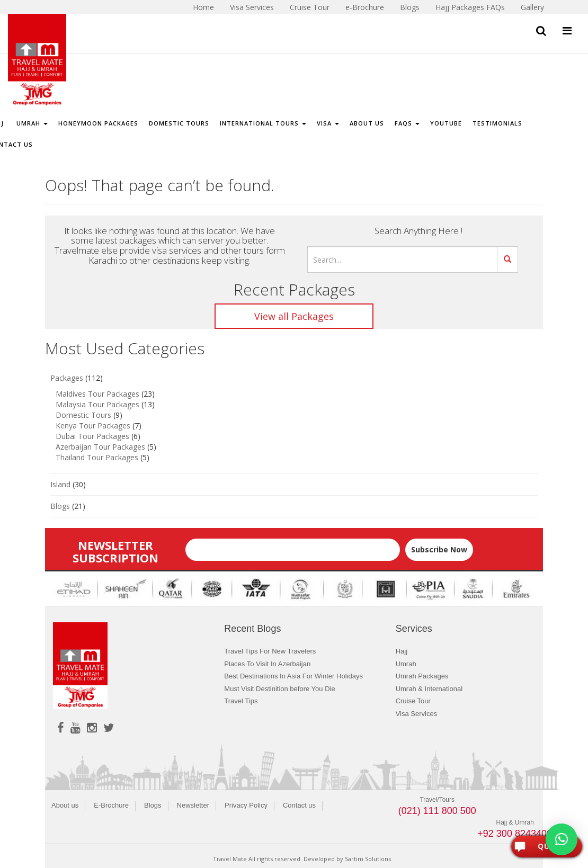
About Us (367, 123)
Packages (67, 378)
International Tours (263, 123)
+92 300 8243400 (515, 834)
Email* (293, 544)
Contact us (299, 805)
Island (60, 484)
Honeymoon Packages (98, 123)
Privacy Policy (246, 805)
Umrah (31, 123)
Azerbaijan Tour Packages (100, 447)
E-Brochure (111, 805)
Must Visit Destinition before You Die (279, 689)
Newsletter (193, 805)
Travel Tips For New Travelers (270, 651)
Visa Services (417, 714)
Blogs (60, 506)
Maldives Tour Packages (97, 394)
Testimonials (497, 123)
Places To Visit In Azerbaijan (267, 664)
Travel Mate (230, 859)
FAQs (407, 123)
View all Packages (294, 316)
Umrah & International (429, 689)
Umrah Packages (422, 676)
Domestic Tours (179, 123)
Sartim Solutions (368, 859)
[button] (562, 839)
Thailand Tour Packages (97, 457)
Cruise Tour (413, 701)
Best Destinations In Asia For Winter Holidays (293, 676)
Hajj (402, 651)
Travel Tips (241, 701)
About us (65, 805)
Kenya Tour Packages (93, 426)
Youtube (446, 123)
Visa (328, 123)
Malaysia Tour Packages (97, 404)
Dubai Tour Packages (92, 436)
